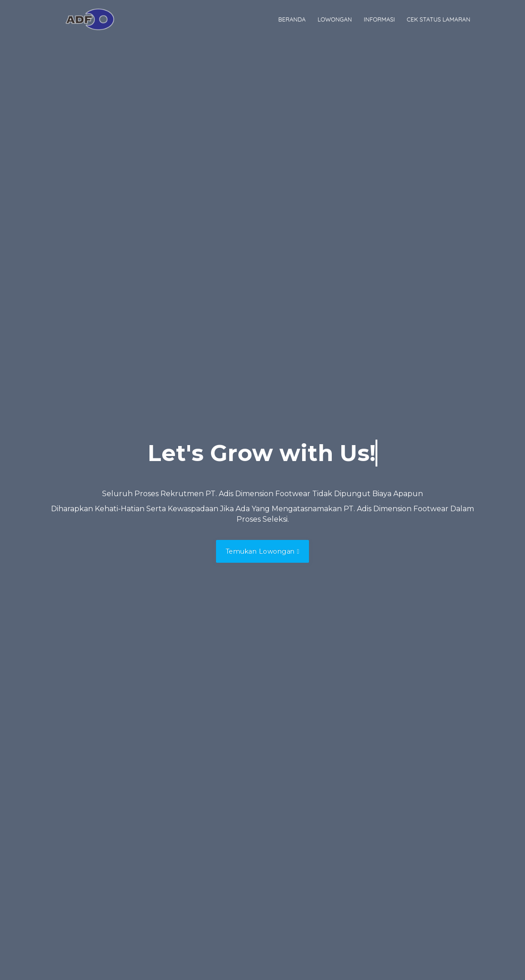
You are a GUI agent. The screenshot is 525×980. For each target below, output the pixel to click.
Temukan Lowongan (262, 551)
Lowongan (335, 19)
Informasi (379, 19)
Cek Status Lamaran (439, 19)
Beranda (292, 19)
